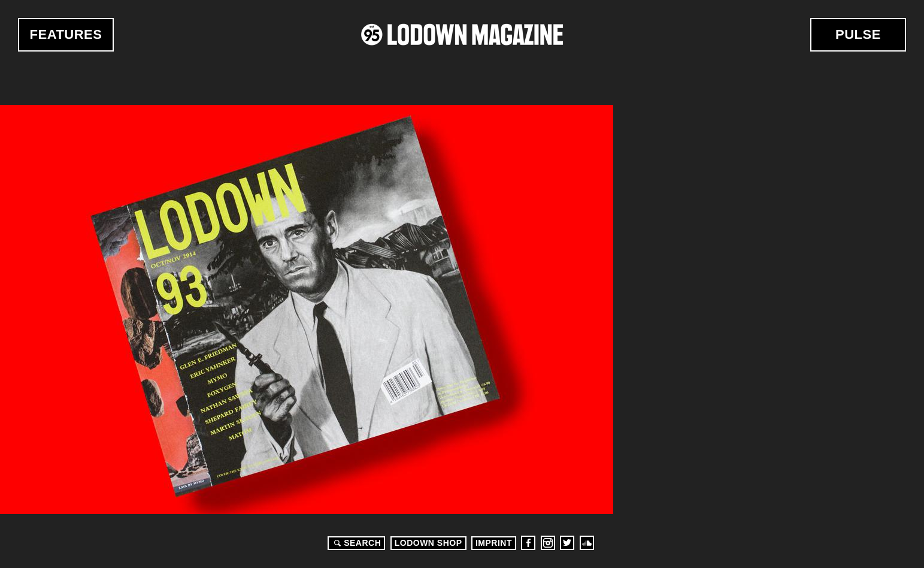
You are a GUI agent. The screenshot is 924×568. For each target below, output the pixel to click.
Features (66, 34)
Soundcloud (587, 543)
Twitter (567, 543)
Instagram (548, 543)
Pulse (858, 34)
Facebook (528, 543)
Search (356, 543)
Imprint (494, 543)
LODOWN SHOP (428, 543)
